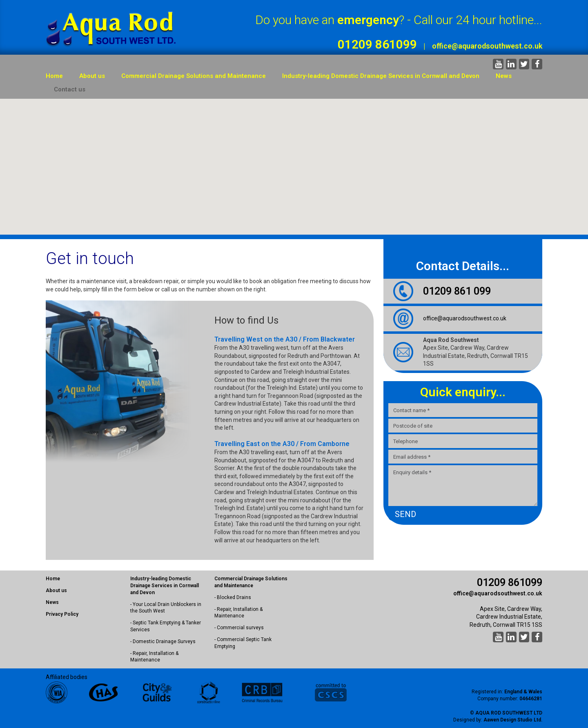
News (504, 76)
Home (54, 76)
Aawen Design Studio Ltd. (513, 720)
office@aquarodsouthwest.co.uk (487, 46)
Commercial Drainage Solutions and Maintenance (194, 76)
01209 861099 (377, 44)
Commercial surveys (240, 628)
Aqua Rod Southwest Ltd (509, 713)
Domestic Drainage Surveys (164, 641)
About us (92, 76)
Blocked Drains (234, 597)
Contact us (70, 89)
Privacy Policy (62, 614)
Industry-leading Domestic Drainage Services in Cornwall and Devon (381, 76)
